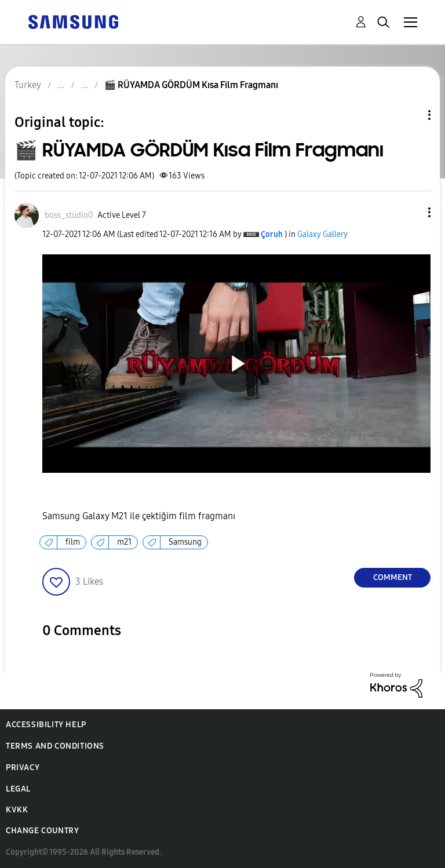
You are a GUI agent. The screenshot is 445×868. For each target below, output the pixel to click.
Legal (18, 789)
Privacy (23, 767)
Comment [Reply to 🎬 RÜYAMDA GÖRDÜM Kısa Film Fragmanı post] (393, 577)
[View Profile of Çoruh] (272, 234)
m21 (124, 542)
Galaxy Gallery (322, 234)
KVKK (17, 810)
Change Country (42, 831)
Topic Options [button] (410, 115)
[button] (410, 212)
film (73, 542)
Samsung (185, 542)
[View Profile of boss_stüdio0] (69, 215)
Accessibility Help (46, 725)
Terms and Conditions (55, 746)
